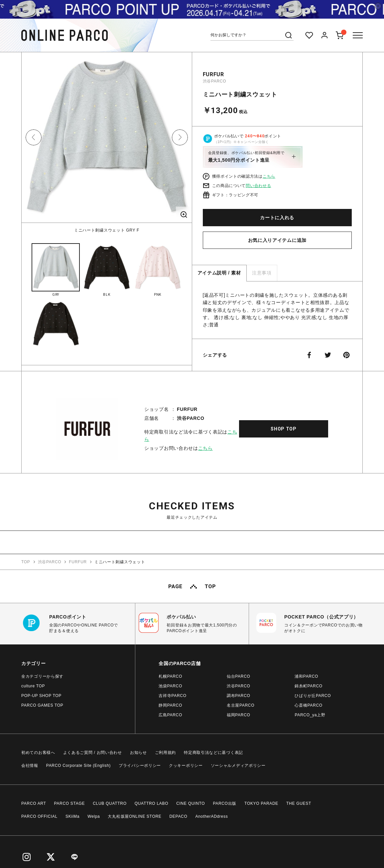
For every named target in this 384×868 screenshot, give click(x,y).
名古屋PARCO (241, 705)
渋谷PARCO (215, 81)
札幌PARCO (170, 676)
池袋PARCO (170, 686)
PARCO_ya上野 (310, 715)
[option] (107, 143)
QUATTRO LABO (152, 803)
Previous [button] (34, 137)
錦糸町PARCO (308, 686)
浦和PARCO (306, 676)
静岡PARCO (170, 705)
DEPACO (179, 816)
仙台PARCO (239, 676)
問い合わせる (258, 186)
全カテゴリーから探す (42, 676)
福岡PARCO (239, 715)
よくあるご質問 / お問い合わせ (93, 753)
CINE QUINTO (191, 803)
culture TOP (33, 686)
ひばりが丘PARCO (313, 696)
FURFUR (213, 74)
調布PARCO (239, 696)
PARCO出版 (225, 803)
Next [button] (180, 137)
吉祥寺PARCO (172, 696)
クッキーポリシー (186, 766)
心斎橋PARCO (308, 705)
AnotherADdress (212, 816)
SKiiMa (72, 816)
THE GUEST (299, 803)
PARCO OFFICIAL (39, 816)
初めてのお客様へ (38, 753)
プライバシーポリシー (140, 766)
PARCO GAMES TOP (42, 705)
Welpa (94, 816)
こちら (269, 176)
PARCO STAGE (70, 803)
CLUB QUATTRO (110, 803)
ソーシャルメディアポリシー (238, 766)
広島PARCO (170, 715)
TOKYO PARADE (261, 803)
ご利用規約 (166, 753)
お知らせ (138, 753)
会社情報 (30, 766)
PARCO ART (34, 803)
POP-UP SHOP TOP (41, 696)
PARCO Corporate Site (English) (78, 766)
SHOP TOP (284, 429)
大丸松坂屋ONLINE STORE (134, 816)
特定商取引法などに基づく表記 (213, 753)
